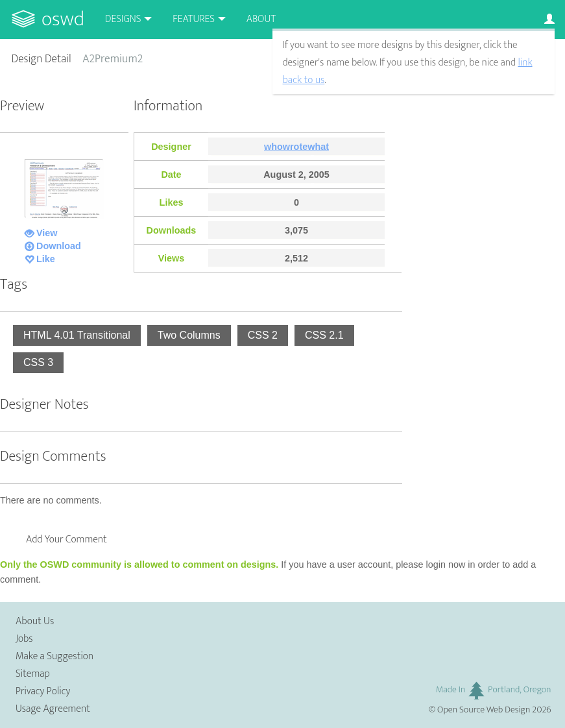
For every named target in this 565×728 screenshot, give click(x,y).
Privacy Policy (43, 691)
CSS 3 (38, 362)
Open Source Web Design (484, 710)
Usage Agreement (53, 709)
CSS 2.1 (324, 335)
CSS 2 (263, 335)
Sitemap (33, 674)
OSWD (63, 19)
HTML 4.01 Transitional (77, 335)
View (47, 233)
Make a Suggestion (54, 656)
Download (59, 246)
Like (46, 259)
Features (194, 19)
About (261, 19)
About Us (35, 621)
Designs (123, 19)
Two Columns (189, 335)
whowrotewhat (296, 147)
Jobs (24, 639)
